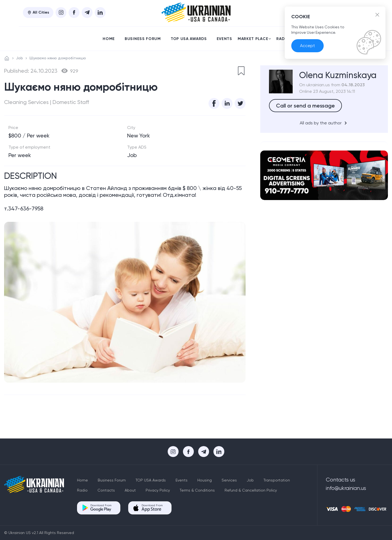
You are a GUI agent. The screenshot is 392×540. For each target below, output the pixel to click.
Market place (254, 39)
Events (224, 39)
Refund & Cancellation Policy (251, 490)
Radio (283, 39)
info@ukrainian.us (346, 488)
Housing (205, 480)
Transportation (277, 480)
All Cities (38, 12)
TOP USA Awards (189, 39)
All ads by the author (324, 123)
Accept (307, 46)
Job (19, 58)
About (130, 490)
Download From (101, 508)
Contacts (106, 490)
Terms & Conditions (197, 490)
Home (109, 39)
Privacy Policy (158, 490)
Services (229, 480)
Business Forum (143, 39)
